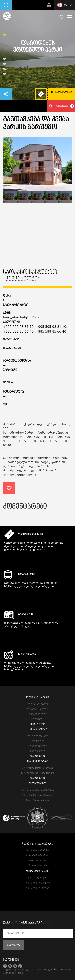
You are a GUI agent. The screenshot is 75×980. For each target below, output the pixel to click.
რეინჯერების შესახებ (37, 888)
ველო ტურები (37, 751)
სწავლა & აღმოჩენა (37, 851)
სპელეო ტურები (37, 746)
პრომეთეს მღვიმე (38, 704)
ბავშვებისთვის (38, 861)
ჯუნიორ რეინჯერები (37, 856)
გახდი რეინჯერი (38, 878)
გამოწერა (14, 945)
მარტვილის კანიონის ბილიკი (38, 773)
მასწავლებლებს (38, 866)
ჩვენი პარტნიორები (37, 800)
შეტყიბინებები (64, 106)
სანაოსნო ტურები (37, 736)
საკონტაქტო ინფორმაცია (37, 795)
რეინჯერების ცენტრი (38, 883)
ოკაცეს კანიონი (38, 714)
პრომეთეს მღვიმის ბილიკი (37, 768)
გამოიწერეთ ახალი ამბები (28, 923)
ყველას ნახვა (37, 724)
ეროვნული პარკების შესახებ (38, 790)
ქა (62, 5)
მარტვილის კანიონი (37, 709)
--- (5, 353)
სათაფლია (37, 719)
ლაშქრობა (38, 741)
